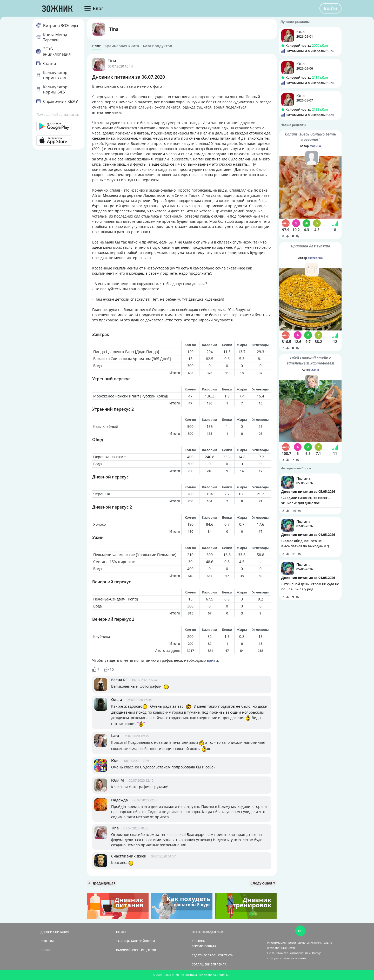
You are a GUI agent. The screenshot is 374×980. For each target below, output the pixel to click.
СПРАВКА (198, 941)
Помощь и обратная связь (58, 114)
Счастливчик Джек (129, 856)
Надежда (119, 800)
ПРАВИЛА (220, 964)
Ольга (117, 699)
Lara (115, 736)
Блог (96, 46)
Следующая (263, 883)
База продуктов (157, 46)
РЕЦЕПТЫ (47, 941)
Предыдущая (102, 883)
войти (212, 660)
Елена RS (119, 680)
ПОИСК (121, 932)
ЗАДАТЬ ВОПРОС (204, 955)
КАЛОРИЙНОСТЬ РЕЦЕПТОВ (136, 950)
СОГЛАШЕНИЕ (202, 964)
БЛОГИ (46, 950)
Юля (115, 761)
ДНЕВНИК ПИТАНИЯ (55, 932)
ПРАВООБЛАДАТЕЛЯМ (207, 932)
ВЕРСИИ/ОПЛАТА (204, 946)
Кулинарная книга (122, 46)
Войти (330, 8)
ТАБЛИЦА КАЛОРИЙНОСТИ (136, 941)
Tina (114, 29)
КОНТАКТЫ (226, 955)
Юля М (118, 780)
